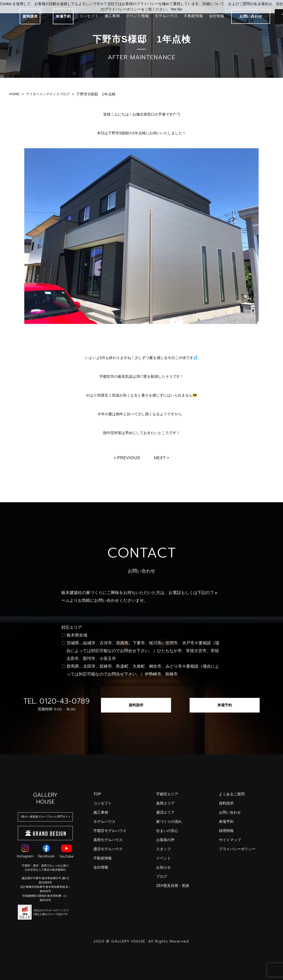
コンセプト (89, 16)
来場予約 (63, 16)
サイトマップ (230, 840)
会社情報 (217, 16)
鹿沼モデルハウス (108, 849)
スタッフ (163, 849)
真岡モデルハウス (108, 840)
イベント (163, 858)
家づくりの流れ (169, 822)
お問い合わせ (230, 812)
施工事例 (112, 16)
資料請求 (30, 16)
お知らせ (163, 867)
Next (160, 458)
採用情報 (226, 831)
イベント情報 (137, 16)
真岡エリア (165, 803)
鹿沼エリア (165, 812)
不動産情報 (193, 16)
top (97, 794)
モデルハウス (166, 16)
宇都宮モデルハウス (110, 831)
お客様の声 (165, 840)
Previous (129, 458)
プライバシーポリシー (237, 849)
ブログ (162, 876)
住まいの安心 (167, 831)
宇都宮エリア (167, 794)
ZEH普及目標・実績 (173, 886)
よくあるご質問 (232, 794)
